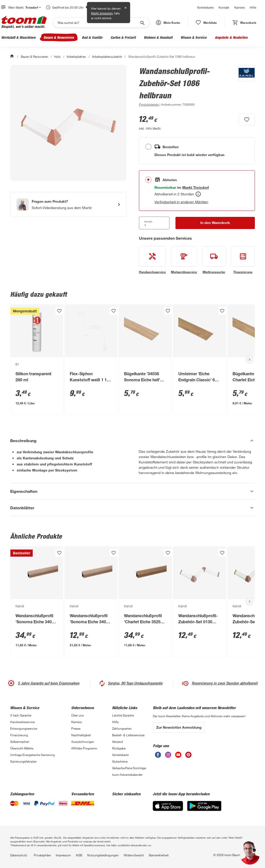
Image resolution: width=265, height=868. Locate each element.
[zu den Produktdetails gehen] (149, 104)
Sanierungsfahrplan (23, 761)
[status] (206, 23)
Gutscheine (120, 761)
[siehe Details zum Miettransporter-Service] (214, 260)
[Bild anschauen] (68, 123)
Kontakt (224, 7)
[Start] (12, 56)
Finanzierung (19, 735)
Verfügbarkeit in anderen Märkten (181, 202)
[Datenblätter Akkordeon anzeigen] (132, 508)
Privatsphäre (42, 855)
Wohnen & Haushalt (158, 37)
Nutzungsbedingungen (103, 855)
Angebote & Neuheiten (231, 37)
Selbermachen (20, 742)
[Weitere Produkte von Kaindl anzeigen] (244, 86)
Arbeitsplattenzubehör (107, 56)
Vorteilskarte (205, 7)
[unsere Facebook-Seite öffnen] (158, 756)
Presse (76, 728)
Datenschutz (19, 855)
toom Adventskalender (127, 775)
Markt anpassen (102, 13)
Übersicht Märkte (22, 748)
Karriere (240, 7)
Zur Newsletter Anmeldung (179, 727)
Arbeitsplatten (76, 56)
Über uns (77, 715)
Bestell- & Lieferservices (128, 735)
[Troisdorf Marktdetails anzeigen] (196, 187)
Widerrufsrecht (134, 855)
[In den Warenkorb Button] (215, 223)
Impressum (63, 855)
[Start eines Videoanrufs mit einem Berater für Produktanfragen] (68, 204)
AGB (79, 855)
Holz (57, 56)
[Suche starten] (142, 23)
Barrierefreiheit (159, 855)
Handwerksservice (22, 722)
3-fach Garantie (21, 715)
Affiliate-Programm (84, 748)
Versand (117, 742)
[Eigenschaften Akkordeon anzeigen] (132, 491)
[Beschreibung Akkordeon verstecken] (132, 441)
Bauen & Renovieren (59, 37)
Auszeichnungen (83, 742)
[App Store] (168, 810)
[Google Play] (204, 810)
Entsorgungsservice (24, 728)
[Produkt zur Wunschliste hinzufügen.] (247, 120)
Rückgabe (119, 748)
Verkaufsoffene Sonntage (129, 768)
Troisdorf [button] (33, 7)
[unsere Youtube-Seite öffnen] (178, 756)
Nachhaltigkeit (81, 735)
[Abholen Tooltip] (198, 194)
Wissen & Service (194, 37)
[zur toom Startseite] (24, 23)
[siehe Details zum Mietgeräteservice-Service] (184, 260)
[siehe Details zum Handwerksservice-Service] (152, 260)
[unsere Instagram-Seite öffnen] (168, 756)
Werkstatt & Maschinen (18, 37)
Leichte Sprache (123, 715)
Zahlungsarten (122, 728)
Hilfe (253, 7)
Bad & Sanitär (92, 37)
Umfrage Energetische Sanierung (32, 755)
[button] (168, 23)
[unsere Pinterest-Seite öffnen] (188, 756)
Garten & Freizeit (123, 37)
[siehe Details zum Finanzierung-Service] (243, 260)
